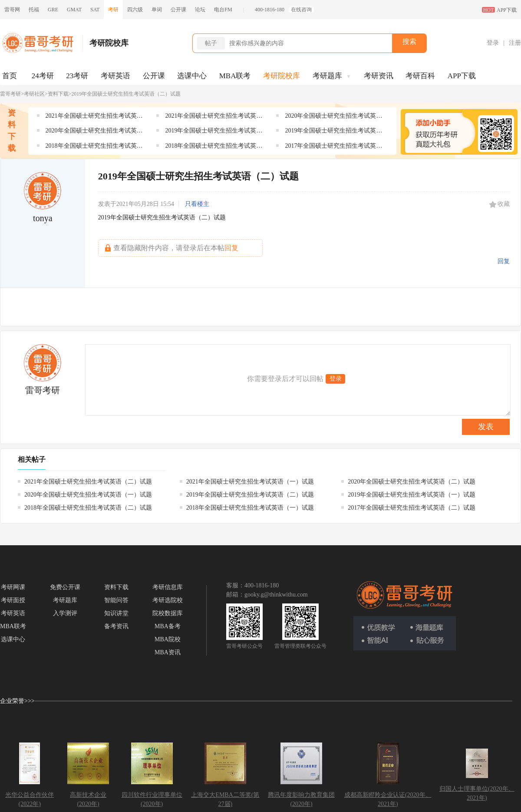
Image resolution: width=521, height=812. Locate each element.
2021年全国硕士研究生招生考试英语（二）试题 (94, 118)
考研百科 (420, 76)
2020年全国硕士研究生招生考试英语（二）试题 (333, 118)
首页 (10, 76)
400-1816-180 (270, 10)
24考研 (43, 76)
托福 (34, 10)
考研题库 (332, 76)
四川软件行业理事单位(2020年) (152, 799)
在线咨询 (301, 10)
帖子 (211, 43)
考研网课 (13, 587)
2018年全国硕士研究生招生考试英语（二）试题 (94, 147)
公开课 (178, 10)
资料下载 (58, 94)
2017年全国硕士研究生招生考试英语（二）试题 (333, 147)
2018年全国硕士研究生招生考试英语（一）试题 (214, 147)
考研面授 (13, 600)
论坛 (200, 10)
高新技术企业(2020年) (88, 799)
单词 (157, 10)
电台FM (223, 10)
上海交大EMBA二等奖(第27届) (225, 799)
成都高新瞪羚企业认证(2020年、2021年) (388, 799)
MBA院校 (168, 639)
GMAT (74, 10)
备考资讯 (116, 626)
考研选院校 (168, 600)
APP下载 (462, 76)
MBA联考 (235, 76)
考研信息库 (168, 587)
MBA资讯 (168, 652)
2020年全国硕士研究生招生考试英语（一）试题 (94, 132)
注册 (515, 43)
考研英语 (115, 76)
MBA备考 (168, 626)
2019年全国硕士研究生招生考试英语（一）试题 (333, 132)
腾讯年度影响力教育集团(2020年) (301, 799)
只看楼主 (197, 204)
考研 (113, 10)
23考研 (77, 76)
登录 (493, 43)
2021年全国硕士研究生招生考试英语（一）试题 (214, 118)
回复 (504, 261)
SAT (95, 10)
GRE (53, 10)
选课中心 (192, 76)
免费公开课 (65, 587)
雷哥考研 (10, 94)
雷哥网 (12, 10)
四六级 (135, 10)
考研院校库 (282, 76)
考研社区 (34, 94)
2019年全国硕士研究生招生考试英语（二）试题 (214, 132)
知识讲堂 (116, 613)
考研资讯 (379, 76)
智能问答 (116, 600)
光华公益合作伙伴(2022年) (30, 799)
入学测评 (65, 613)
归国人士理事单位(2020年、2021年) (477, 793)
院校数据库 (168, 613)
